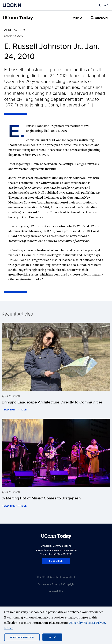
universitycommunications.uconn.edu (56, 550)
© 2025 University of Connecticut (56, 577)
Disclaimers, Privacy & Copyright (56, 584)
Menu (77, 18)
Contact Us (46, 554)
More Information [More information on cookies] (22, 637)
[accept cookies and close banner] (52, 637)
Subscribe (56, 561)
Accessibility (56, 591)
